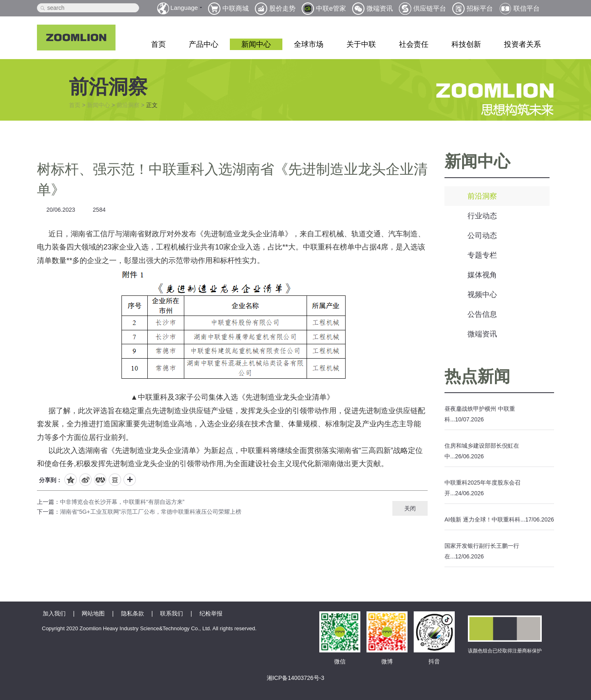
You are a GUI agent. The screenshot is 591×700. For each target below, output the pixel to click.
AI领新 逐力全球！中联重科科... (485, 519)
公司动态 (482, 236)
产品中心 (204, 44)
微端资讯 (482, 334)
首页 (158, 44)
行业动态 (482, 216)
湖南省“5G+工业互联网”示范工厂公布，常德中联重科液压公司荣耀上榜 (151, 512)
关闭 (410, 508)
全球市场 (309, 44)
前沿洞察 (128, 105)
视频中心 (482, 295)
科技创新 (466, 44)
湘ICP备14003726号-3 (295, 678)
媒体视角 (482, 275)
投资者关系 (522, 44)
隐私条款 (133, 613)
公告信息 (482, 314)
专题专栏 (482, 255)
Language (184, 8)
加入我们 (54, 613)
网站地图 (93, 613)
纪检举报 (211, 613)
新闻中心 (256, 44)
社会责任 (414, 44)
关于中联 (361, 44)
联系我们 (172, 613)
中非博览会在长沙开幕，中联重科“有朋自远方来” (122, 502)
